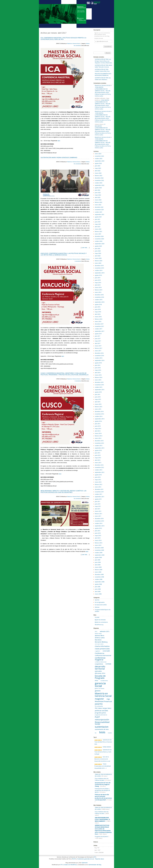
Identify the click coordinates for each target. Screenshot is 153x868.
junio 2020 (98, 251)
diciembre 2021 (99, 207)
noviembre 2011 (99, 492)
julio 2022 (98, 190)
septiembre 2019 (100, 273)
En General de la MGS (101, 605)
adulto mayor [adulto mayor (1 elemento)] (98, 634)
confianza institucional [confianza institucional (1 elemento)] (101, 662)
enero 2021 (98, 234)
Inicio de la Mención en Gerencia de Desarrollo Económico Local (102, 759)
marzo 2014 (98, 433)
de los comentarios (101, 622)
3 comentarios (78, 261)
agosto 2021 (98, 217)
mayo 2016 (98, 370)
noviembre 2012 (99, 467)
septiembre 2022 (100, 185)
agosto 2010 (98, 528)
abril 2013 (98, 460)
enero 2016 (98, 380)
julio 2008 (98, 587)
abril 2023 (98, 171)
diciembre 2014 (99, 412)
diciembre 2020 (99, 236)
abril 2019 (98, 285)
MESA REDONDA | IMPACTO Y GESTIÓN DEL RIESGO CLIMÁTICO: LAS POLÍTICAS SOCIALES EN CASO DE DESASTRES (63, 492)
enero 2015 (98, 409)
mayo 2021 (98, 224)
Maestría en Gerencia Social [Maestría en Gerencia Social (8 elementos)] (103, 695)
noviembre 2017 (99, 326)
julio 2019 (98, 278)
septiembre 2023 (100, 161)
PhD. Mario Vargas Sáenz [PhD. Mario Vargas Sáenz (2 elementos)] (103, 708)
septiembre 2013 (100, 448)
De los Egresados (100, 602)
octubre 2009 (99, 553)
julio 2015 (98, 394)
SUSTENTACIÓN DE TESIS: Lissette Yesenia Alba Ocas (102, 70)
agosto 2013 (98, 450)
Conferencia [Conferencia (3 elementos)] (100, 653)
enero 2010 (98, 545)
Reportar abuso (100, 859)
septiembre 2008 (100, 582)
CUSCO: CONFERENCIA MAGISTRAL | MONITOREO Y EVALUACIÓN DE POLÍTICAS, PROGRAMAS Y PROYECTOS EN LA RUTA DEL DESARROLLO (64, 374)
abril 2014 (98, 431)
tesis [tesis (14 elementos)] (102, 732)
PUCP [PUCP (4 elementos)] (97, 717)
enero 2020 (98, 263)
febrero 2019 (99, 290)
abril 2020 (98, 256)
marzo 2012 (98, 482)
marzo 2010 (98, 540)
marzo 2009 (98, 567)
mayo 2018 (98, 312)
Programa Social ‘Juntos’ (101, 837)
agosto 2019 (98, 275)
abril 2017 (98, 343)
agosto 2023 (98, 163)
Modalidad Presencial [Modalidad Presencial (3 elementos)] (103, 701)
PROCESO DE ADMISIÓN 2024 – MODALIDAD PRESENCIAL (103, 74)
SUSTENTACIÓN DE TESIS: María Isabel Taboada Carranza (103, 66)
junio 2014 (98, 426)
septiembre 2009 (100, 555)
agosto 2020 (98, 246)
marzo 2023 (98, 173)
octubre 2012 (99, 470)
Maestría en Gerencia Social (74, 44)
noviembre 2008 (99, 577)
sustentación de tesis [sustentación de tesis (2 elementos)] (102, 729)
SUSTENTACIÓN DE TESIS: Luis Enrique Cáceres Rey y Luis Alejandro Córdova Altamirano (103, 61)
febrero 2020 (99, 261)
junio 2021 (98, 222)
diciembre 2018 (99, 295)
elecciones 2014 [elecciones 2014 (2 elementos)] (100, 673)
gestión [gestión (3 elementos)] (98, 691)
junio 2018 (98, 309)
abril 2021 (98, 227)
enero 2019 (98, 292)
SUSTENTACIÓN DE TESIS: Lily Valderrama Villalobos (103, 79)
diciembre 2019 (99, 266)
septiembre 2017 (100, 331)
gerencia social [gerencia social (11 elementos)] (100, 685)
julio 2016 (98, 365)
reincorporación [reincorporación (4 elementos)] (102, 720)
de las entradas (100, 620)
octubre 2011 (99, 494)
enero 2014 (98, 438)
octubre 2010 (99, 523)
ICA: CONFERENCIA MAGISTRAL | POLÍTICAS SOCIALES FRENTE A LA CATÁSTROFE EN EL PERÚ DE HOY (63, 39)
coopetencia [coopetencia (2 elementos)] (99, 664)
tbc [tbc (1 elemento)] (96, 733)
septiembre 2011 (100, 497)
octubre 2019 (99, 270)
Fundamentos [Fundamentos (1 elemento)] (104, 681)
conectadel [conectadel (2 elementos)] (106, 651)
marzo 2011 (98, 511)
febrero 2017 (99, 348)
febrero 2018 (99, 319)
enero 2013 (98, 463)
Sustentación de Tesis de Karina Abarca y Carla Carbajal (103, 752)
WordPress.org (99, 625)
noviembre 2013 (99, 443)
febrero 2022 (99, 202)
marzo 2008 (98, 594)
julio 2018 (98, 307)
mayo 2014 (98, 429)
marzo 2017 (98, 346)
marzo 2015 (98, 404)
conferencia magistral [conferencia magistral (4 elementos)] (100, 659)
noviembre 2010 (99, 521)
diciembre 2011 (99, 489)
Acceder (97, 617)
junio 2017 (98, 339)
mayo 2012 (98, 480)
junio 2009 (98, 562)
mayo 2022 (98, 195)
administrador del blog (95, 865)
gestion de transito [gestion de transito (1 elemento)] (100, 688)
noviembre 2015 (99, 385)
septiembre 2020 (100, 244)
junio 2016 (98, 368)
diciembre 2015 (99, 382)
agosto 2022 (98, 188)
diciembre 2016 (99, 353)
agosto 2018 (98, 304)
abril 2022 (98, 197)
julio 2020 (98, 249)
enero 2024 (98, 154)
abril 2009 (98, 565)
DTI (95, 857)
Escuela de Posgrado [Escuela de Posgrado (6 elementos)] (100, 677)
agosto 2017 (98, 334)
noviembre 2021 (99, 210)
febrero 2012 (99, 484)
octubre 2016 (99, 358)
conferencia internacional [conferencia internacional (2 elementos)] (103, 655)
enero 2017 (98, 351)
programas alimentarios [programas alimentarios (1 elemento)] (101, 715)
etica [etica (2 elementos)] (96, 680)
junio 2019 (98, 280)
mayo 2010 (98, 536)
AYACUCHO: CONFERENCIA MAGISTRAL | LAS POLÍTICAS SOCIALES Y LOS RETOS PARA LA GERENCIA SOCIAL (64, 254)
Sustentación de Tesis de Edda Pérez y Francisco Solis (103, 742)
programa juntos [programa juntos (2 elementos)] (100, 713)
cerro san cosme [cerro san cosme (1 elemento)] (99, 644)
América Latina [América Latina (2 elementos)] (100, 638)
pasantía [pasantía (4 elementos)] (99, 704)
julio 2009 (98, 560)
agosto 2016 (98, 363)
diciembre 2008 (99, 574)
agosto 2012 (98, 475)
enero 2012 (98, 487)
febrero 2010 (99, 543)
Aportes (97, 600)
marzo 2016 (98, 375)
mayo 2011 (98, 506)
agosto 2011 (98, 499)
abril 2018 (98, 314)
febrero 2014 (99, 436)
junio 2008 (98, 589)
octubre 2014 (99, 416)
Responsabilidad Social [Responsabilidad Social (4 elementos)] (102, 723)
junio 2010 (98, 533)
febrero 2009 (99, 570)
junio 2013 (98, 455)
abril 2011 (98, 509)
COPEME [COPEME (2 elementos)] (108, 664)
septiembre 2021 (100, 214)
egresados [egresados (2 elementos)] (98, 671)
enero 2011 (98, 516)
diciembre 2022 (99, 178)
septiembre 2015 (100, 390)
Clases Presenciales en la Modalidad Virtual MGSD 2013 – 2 (103, 766)
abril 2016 (98, 373)
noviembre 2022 (99, 180)
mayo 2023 (98, 168)
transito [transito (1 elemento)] (110, 733)
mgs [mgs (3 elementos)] (108, 699)
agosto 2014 (98, 421)
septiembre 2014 (100, 419)
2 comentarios (78, 381)
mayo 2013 (98, 458)
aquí (59, 141)
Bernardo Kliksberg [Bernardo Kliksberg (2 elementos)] (101, 642)
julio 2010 (98, 531)
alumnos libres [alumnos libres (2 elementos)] (100, 636)
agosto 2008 (98, 584)
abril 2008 (98, 592)
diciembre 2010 (99, 519)
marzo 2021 (98, 229)
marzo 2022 (98, 200)
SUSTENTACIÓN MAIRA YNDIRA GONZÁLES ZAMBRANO (59, 158)
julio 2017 (98, 336)
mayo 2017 (98, 341)
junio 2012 (98, 477)
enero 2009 (98, 572)
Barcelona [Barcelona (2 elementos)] (98, 640)
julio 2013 (98, 453)
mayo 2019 (98, 283)
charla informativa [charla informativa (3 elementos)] (102, 646)
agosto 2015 (98, 392)
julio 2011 (98, 502)
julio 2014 (98, 424)
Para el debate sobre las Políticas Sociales (102, 779)
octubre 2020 (99, 241)
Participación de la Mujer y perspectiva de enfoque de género (102, 790)
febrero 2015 (99, 407)
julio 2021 (98, 219)
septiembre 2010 (100, 526)
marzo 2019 (98, 287)
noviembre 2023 (99, 156)
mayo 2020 (98, 253)
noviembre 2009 (99, 550)
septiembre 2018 (100, 302)
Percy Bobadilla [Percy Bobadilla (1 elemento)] (99, 706)
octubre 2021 (99, 212)
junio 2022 (98, 193)
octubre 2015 (99, 387)
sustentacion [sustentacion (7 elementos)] (102, 727)
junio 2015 (98, 397)
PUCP (74, 859)
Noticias (88, 44)
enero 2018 (98, 322)
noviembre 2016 (99, 356)
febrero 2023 (99, 176)
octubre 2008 (99, 579)
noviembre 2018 (99, 297)
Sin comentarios (77, 46)
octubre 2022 (99, 183)
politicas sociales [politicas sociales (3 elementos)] (101, 711)
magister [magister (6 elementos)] (99, 699)
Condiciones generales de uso (86, 859)
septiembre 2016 (100, 360)
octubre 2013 (99, 446)
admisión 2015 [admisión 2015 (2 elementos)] (105, 631)
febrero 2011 (99, 514)
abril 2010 (98, 538)
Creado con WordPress (70, 865)
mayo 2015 (98, 399)
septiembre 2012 (100, 472)
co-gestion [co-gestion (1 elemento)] (97, 651)
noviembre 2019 (99, 268)
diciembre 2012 (99, 465)
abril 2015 (98, 402)
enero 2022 (98, 205)
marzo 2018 (98, 317)
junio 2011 (98, 504)
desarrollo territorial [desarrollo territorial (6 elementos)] (100, 668)
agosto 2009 (98, 557)
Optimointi (85, 863)
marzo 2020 (98, 258)
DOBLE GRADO (107, 747)
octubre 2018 (99, 300)
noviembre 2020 (99, 239)
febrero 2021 (99, 232)
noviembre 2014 (99, 414)
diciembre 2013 (99, 441)
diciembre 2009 (99, 548)
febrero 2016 (99, 377)
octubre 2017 (99, 329)
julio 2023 (98, 166)
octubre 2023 (99, 159)
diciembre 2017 (99, 324)
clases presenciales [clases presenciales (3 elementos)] (102, 649)
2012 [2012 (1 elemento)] (96, 632)
